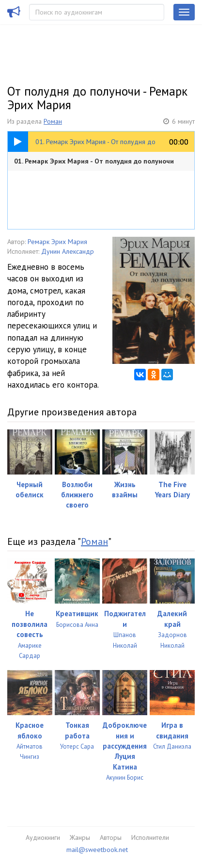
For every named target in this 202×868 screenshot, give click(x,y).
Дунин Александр (68, 251)
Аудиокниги (43, 837)
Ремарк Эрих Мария (57, 242)
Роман (53, 121)
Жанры (80, 837)
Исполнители (150, 837)
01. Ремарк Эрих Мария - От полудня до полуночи (94, 161)
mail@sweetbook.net (97, 850)
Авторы (111, 837)
